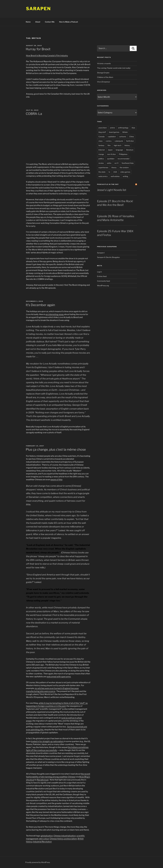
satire (109, 163)
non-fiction (111, 154)
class (100, 141)
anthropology (123, 128)
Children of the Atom (105, 77)
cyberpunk (119, 141)
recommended (123, 159)
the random (124, 167)
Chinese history (56, 839)
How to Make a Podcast (69, 22)
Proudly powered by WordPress (38, 862)
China (132, 137)
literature (130, 150)
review (101, 163)
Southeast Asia (128, 163)
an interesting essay (55, 314)
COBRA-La (34, 114)
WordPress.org (103, 286)
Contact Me (50, 22)
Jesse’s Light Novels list (112, 190)
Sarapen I (101, 253)
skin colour (44, 839)
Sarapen (38, 9)
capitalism (112, 137)
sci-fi (116, 163)
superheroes (103, 167)
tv (109, 172)
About (38, 22)
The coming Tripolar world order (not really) (114, 68)
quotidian (111, 159)
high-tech (118, 145)
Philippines (123, 154)
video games (125, 172)
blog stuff (102, 132)
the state (102, 172)
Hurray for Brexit (38, 49)
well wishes (115, 176)
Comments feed (103, 281)
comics (109, 141)
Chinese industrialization (65, 836)
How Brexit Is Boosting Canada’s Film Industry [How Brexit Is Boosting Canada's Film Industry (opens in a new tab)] (47, 56)
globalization (47, 836)
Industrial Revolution (42, 842)
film (109, 145)
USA (115, 172)
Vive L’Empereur (104, 82)
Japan (110, 150)
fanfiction (130, 141)
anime (112, 128)
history (127, 145)
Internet (102, 150)
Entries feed (102, 276)
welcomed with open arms (59, 677)
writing (125, 176)
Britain (125, 132)
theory (114, 167)
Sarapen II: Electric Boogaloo (108, 257)
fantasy (101, 145)
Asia (133, 128)
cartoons (123, 137)
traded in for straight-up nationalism (47, 741)
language (119, 150)
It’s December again (40, 305)
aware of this (56, 480)
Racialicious (42, 780)
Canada (102, 137)
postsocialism (71, 839)
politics (101, 159)
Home (28, 22)
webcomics (103, 176)
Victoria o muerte (104, 63)
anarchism (103, 128)
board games (114, 132)
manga (101, 154)
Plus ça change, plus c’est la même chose (56, 449)
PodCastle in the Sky (108, 184)
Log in (99, 272)
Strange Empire (103, 73)
